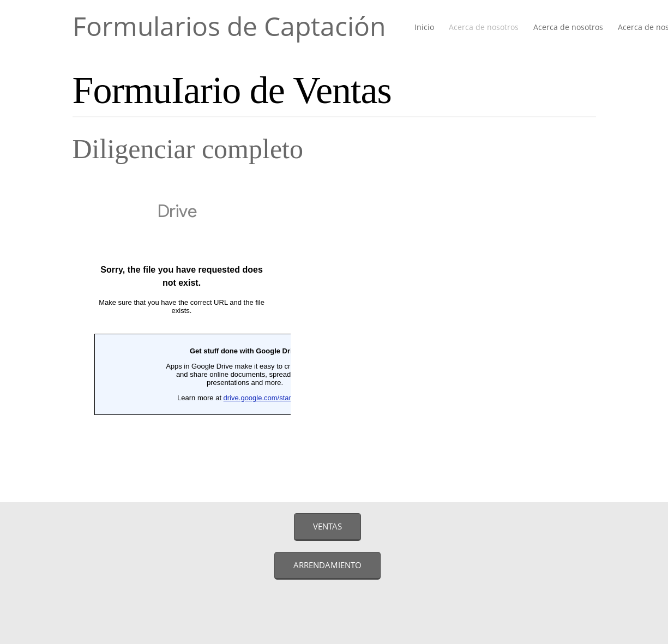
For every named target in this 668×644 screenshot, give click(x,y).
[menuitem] (425, 28)
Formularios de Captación (229, 26)
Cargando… (182, 334)
